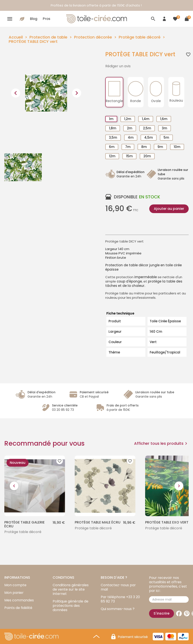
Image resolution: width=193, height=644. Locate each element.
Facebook (179, 613)
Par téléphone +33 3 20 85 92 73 (120, 599)
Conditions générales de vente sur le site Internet (71, 589)
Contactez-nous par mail (118, 587)
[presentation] (16, 93)
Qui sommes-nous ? (118, 609)
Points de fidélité (18, 608)
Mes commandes (19, 600)
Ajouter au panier (169, 209)
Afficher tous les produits (161, 443)
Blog (34, 19)
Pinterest (187, 613)
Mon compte (15, 585)
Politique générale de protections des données (71, 606)
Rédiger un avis (118, 66)
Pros (46, 19)
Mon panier (14, 593)
